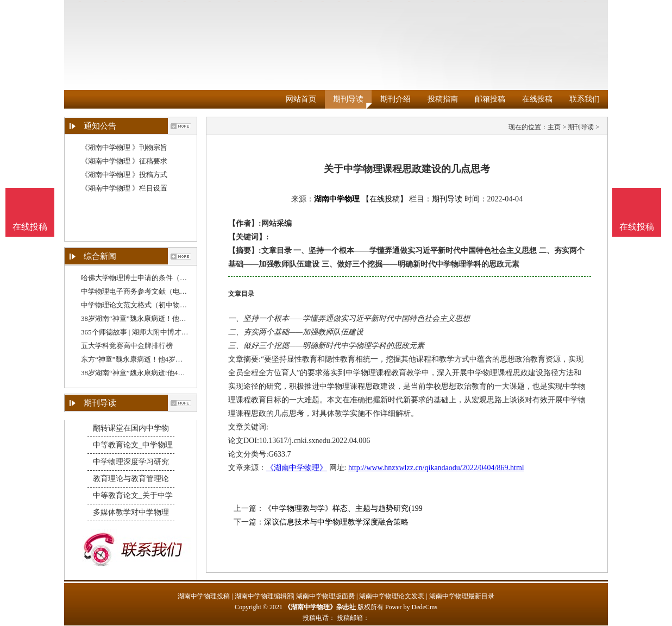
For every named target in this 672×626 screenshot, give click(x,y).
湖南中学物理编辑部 (264, 596)
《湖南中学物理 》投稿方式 (124, 175)
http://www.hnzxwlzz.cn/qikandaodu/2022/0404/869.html (436, 468)
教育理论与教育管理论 (131, 479)
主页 (554, 127)
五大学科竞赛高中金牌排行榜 (127, 346)
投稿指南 (443, 99)
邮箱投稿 (490, 99)
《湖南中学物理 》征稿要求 (124, 161)
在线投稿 (537, 99)
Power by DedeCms (411, 607)
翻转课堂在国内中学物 (131, 428)
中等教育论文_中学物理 (133, 445)
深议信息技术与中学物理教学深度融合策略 (336, 522)
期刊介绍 (395, 99)
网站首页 (301, 99)
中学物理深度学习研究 (131, 462)
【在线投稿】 (385, 199)
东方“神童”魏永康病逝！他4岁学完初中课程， (153, 359)
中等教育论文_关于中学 (133, 495)
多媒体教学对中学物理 (131, 512)
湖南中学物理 (337, 199)
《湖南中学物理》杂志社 (320, 607)
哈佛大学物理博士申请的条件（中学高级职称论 (155, 278)
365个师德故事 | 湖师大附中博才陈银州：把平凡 (156, 332)
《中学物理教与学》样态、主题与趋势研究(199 (343, 508)
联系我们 (585, 99)
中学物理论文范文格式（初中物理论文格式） (152, 305)
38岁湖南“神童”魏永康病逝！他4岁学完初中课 (153, 318)
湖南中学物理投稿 (204, 596)
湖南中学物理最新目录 (462, 596)
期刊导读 (348, 99)
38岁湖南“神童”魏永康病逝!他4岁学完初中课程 (154, 373)
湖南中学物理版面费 (325, 596)
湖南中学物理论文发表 (392, 596)
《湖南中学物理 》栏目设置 (124, 188)
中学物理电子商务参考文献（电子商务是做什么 (155, 291)
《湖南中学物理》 (297, 468)
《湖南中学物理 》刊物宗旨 (124, 147)
